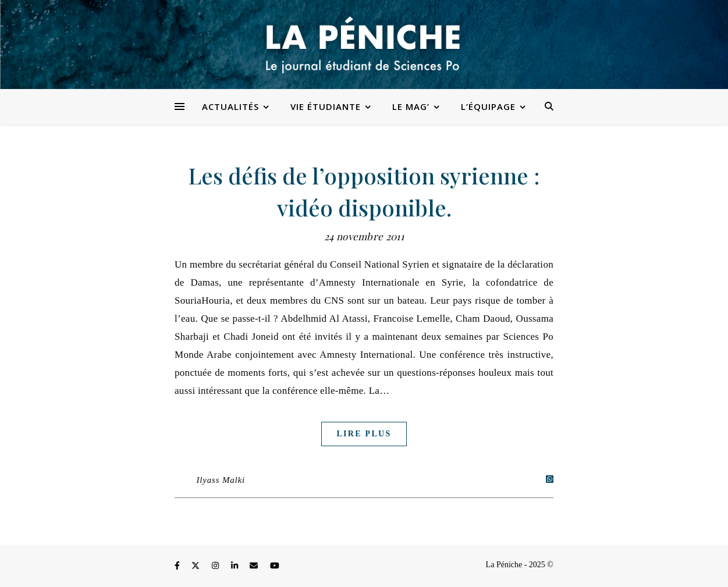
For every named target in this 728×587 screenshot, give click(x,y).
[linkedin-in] (236, 566)
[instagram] (216, 566)
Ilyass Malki (221, 480)
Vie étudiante (326, 106)
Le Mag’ (411, 106)
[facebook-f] (178, 566)
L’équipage (488, 106)
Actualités (230, 106)
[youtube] (275, 566)
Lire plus (364, 434)
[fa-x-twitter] (197, 566)
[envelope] (255, 566)
